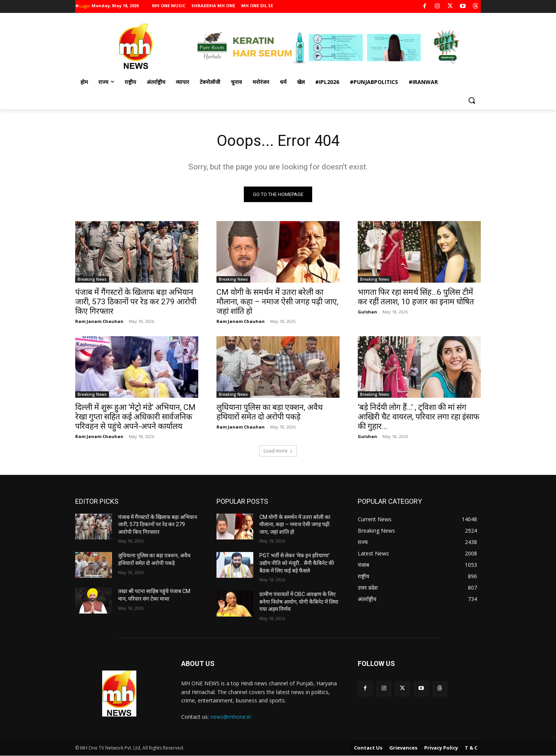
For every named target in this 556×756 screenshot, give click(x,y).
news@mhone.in (231, 717)
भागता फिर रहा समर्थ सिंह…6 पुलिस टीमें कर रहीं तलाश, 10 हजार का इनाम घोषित (416, 297)
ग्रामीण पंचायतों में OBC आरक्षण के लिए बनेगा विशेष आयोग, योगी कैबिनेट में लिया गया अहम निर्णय (299, 602)
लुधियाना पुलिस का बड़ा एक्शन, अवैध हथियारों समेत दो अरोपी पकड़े (270, 412)
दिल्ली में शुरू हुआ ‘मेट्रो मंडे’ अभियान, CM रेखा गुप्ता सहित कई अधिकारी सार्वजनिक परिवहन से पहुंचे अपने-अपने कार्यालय (135, 417)
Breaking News (92, 279)
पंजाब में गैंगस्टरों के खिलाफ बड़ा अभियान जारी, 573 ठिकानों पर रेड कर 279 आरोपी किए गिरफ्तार (136, 302)
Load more (278, 451)
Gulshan (367, 312)
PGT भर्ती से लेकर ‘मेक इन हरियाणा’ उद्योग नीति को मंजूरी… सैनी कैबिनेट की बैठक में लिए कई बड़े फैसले (297, 563)
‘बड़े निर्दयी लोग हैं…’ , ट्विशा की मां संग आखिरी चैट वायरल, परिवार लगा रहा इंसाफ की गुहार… (419, 417)
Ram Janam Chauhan (99, 321)
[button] (472, 100)
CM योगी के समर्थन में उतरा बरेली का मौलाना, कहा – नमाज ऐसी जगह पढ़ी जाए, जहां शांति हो (277, 302)
